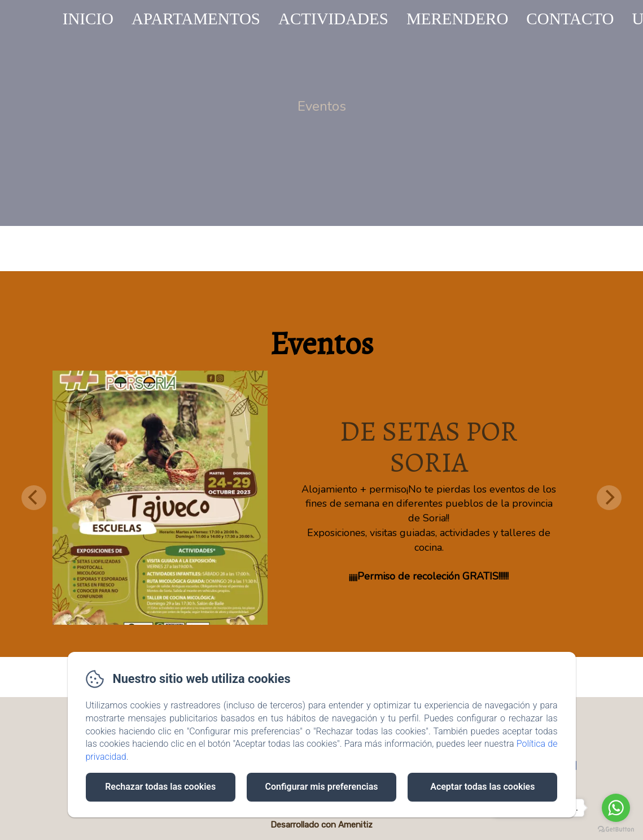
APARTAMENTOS (196, 19)
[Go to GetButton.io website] (616, 829)
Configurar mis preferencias (322, 787)
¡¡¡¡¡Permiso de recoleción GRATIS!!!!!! (429, 576)
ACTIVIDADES (333, 19)
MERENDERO (457, 19)
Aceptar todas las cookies (482, 787)
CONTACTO (570, 19)
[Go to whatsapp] (616, 808)
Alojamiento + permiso (354, 489)
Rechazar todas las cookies (160, 787)
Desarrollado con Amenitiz (321, 825)
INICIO (88, 19)
